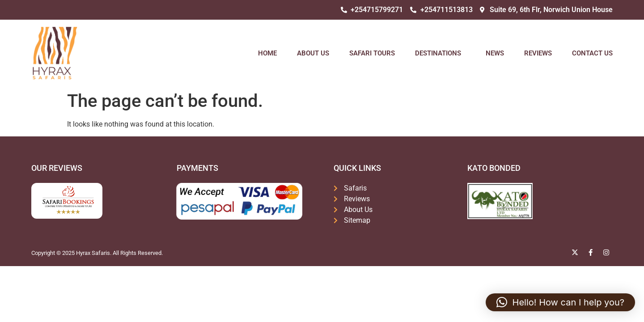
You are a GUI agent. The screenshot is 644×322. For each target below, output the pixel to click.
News (495, 53)
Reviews (538, 53)
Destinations (440, 53)
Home (267, 53)
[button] (560, 302)
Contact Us (592, 53)
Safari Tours (372, 53)
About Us (313, 53)
